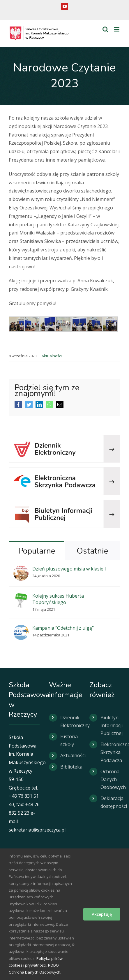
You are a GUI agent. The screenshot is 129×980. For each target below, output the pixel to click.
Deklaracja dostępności (110, 802)
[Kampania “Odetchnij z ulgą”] (21, 629)
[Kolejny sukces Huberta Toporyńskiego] (21, 597)
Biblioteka (70, 767)
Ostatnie (92, 551)
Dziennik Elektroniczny (70, 721)
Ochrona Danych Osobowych (110, 779)
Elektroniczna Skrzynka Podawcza (110, 752)
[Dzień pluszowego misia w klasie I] (21, 570)
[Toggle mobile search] (105, 29)
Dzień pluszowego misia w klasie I (69, 569)
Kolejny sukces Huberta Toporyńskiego (58, 599)
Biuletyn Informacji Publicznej (110, 725)
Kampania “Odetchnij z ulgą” (63, 628)
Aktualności (52, 356)
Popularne (37, 551)
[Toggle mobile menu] (117, 29)
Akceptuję (102, 914)
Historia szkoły (69, 740)
